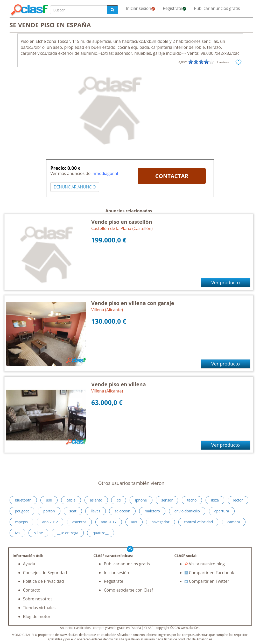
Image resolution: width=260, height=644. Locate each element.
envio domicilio (187, 511)
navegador (160, 522)
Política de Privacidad (44, 581)
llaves (95, 511)
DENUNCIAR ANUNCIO (75, 187)
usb (49, 500)
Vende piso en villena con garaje (133, 303)
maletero (152, 511)
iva (17, 533)
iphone (141, 500)
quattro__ (100, 533)
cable (71, 500)
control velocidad (198, 522)
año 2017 (109, 522)
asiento (96, 500)
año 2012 (50, 522)
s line (38, 533)
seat (73, 511)
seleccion (122, 511)
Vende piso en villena (119, 384)
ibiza (215, 500)
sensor (167, 500)
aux (134, 522)
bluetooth (23, 500)
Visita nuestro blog (205, 564)
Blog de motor (37, 616)
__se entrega (68, 533)
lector (238, 500)
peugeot (22, 511)
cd (119, 500)
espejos (22, 522)
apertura (222, 511)
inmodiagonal (105, 173)
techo (192, 500)
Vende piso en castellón (122, 222)
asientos (79, 522)
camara (234, 522)
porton (49, 511)
